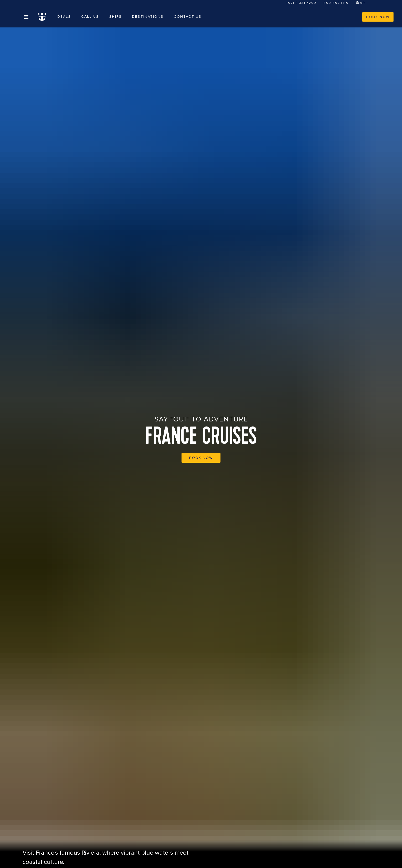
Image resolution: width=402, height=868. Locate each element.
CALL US (90, 17)
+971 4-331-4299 (301, 3)
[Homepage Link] (42, 17)
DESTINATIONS (148, 17)
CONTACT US (188, 17)
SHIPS (115, 17)
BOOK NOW (378, 17)
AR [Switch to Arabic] (360, 3)
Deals (64, 17)
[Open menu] (26, 17)
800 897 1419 (336, 3)
